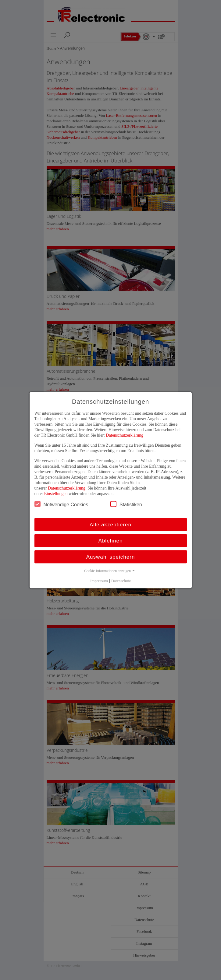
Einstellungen (56, 493)
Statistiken (126, 504)
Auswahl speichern (111, 557)
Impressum (99, 580)
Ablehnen (111, 541)
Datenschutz (121, 580)
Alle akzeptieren (110, 524)
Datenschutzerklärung (125, 435)
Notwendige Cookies (61, 504)
